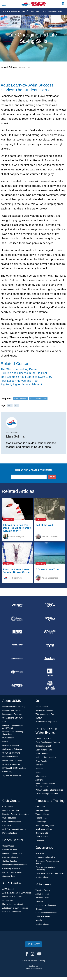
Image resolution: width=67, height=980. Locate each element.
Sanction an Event (43, 746)
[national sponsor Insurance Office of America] (17, 632)
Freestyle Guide (42, 810)
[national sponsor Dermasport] (50, 605)
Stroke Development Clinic (47, 794)
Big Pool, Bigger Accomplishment (21, 384)
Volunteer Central (43, 890)
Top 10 (38, 772)
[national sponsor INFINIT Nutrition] (50, 619)
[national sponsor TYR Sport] (50, 645)
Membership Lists (10, 833)
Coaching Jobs (9, 876)
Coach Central (8, 846)
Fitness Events (42, 754)
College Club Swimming (12, 749)
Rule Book (40, 854)
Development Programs (12, 714)
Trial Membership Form (45, 714)
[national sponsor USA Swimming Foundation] (50, 686)
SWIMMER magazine (11, 764)
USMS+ (39, 718)
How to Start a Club (11, 810)
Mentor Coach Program (12, 872)
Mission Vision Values (12, 710)
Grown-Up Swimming (11, 753)
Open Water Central (44, 750)
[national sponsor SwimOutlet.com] (50, 659)
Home (4, 11)
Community (7, 772)
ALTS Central (8, 889)
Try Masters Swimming (12, 775)
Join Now (33, 944)
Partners (6, 742)
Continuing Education (11, 869)
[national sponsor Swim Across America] (17, 645)
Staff (4, 722)
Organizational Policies (45, 857)
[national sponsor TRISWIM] (17, 686)
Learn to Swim (42, 837)
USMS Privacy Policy (33, 969)
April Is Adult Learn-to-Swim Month (17, 893)
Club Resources (9, 818)
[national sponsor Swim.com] (17, 659)
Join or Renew (42, 707)
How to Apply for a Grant (13, 904)
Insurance (7, 825)
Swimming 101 (42, 833)
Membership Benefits (44, 710)
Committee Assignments (46, 905)
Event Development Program (48, 742)
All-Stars (39, 780)
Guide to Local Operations (46, 913)
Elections (39, 901)
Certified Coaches (10, 861)
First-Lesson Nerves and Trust (19, 381)
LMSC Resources (43, 917)
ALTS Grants (8, 900)
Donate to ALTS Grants (12, 760)
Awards (39, 920)
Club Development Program (14, 829)
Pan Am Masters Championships (49, 790)
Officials (39, 909)
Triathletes (40, 841)
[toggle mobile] (4, 4)
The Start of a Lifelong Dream (19, 369)
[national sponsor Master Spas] (50, 632)
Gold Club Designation (12, 822)
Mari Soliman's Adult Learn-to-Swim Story (27, 377)
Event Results (41, 761)
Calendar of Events (44, 738)
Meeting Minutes (42, 877)
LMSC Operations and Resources (50, 873)
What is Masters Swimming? (14, 707)
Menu (4, 5)
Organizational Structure (13, 718)
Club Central (8, 807)
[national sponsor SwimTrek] (17, 672)
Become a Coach (10, 850)
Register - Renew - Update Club (16, 814)
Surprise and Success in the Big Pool (24, 373)
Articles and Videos (19, 11)
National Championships (46, 757)
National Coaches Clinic (12, 854)
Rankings (39, 765)
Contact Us (33, 966)
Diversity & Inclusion (11, 745)
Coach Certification (10, 857)
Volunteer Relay (42, 898)
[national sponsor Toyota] (50, 672)
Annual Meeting (42, 894)
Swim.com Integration (45, 825)
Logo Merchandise (10, 757)
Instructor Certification (12, 912)
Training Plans (42, 818)
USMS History (8, 738)
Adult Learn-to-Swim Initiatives (15, 908)
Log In (63, 6)
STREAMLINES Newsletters (14, 768)
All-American (41, 776)
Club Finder (40, 807)
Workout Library (42, 814)
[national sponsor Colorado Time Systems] (17, 619)
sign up (52, 477)
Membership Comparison (46, 722)
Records (39, 769)
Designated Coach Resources (15, 865)
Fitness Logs (41, 822)
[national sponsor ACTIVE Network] (17, 605)
